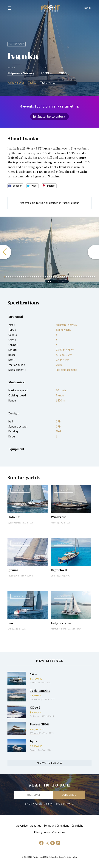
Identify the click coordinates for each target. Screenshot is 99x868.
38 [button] (74, 277)
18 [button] (36, 277)
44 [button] (85, 277)
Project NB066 (40, 724)
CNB (53, 576)
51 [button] (50, 281)
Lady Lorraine (61, 623)
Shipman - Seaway (21, 73)
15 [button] (31, 277)
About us (36, 826)
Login (88, 8)
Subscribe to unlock (51, 116)
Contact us (59, 832)
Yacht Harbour (51, 9)
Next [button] (93, 252)
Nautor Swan (13, 576)
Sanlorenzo (35, 716)
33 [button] (64, 277)
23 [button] (46, 277)
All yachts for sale (49, 763)
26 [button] (51, 277)
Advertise (22, 826)
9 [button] (20, 277)
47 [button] (91, 277)
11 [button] (23, 277)
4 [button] (10, 277)
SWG (33, 674)
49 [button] (94, 277)
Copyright (77, 826)
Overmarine (35, 699)
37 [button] (72, 277)
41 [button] (79, 277)
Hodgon (54, 523)
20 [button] (40, 277)
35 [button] (68, 277)
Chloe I (35, 707)
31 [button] (61, 277)
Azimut (33, 683)
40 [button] (78, 277)
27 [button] (53, 277)
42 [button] (81, 277)
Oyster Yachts (14, 523)
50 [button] (49, 281)
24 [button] (48, 277)
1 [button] (5, 277)
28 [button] (55, 277)
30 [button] (59, 277)
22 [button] (44, 277)
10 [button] (21, 277)
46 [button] (89, 277)
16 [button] (33, 277)
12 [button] (25, 277)
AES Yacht (34, 733)
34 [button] (66, 277)
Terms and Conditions (56, 826)
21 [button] (42, 277)
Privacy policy (42, 832)
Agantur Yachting (59, 629)
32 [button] (63, 277)
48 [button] (92, 277)
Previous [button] (6, 252)
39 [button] (76, 277)
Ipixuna (13, 570)
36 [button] (70, 277)
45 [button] (87, 277)
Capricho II (59, 570)
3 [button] (8, 277)
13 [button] (27, 277)
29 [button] (57, 277)
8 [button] (18, 277)
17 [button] (35, 277)
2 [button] (7, 277)
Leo (10, 623)
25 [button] (49, 277)
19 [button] (38, 277)
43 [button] (83, 277)
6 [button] (14, 277)
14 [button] (29, 277)
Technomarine (40, 691)
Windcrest (58, 517)
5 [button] (12, 277)
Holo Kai (14, 517)
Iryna (34, 741)
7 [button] (16, 277)
